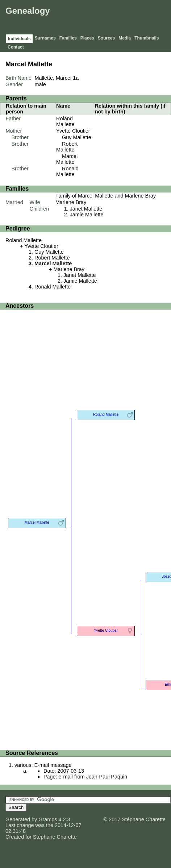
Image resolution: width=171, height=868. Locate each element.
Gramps (48, 819)
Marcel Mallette (67, 159)
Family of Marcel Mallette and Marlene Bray (106, 196)
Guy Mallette (77, 137)
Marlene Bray (71, 202)
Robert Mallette (67, 147)
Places (87, 38)
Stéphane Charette (55, 837)
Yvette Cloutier (73, 131)
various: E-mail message (43, 765)
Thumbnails (147, 38)
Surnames (45, 38)
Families (68, 38)
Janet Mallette (86, 209)
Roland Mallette (65, 121)
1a (76, 78)
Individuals (19, 39)
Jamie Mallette (87, 215)
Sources (106, 38)
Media (125, 38)
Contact (16, 47)
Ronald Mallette (67, 171)
